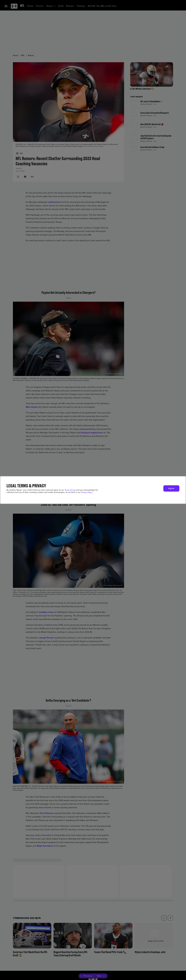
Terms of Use (70, 490)
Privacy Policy (87, 492)
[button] (171, 488)
